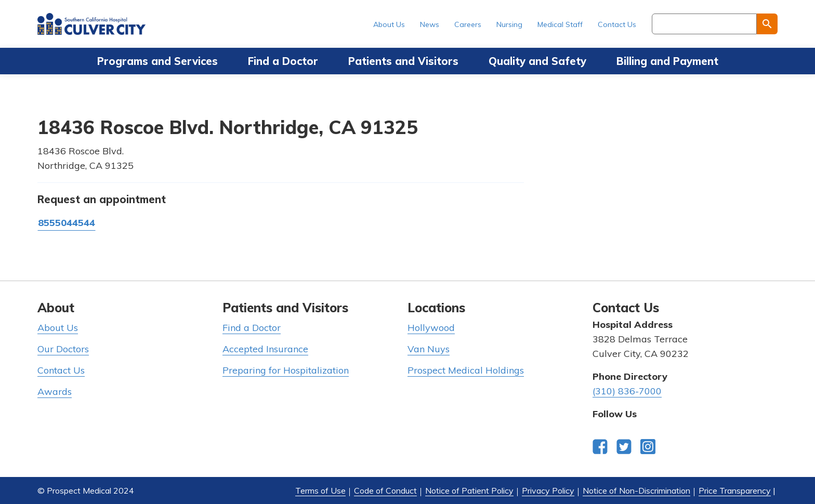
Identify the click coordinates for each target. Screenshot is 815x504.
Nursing (509, 24)
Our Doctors (63, 349)
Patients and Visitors (403, 61)
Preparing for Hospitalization (286, 370)
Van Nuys (429, 349)
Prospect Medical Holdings (466, 370)
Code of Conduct (385, 490)
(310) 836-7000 (627, 391)
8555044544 (67, 223)
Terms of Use (320, 490)
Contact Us (617, 24)
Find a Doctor (283, 61)
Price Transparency (735, 490)
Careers (468, 24)
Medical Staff (560, 24)
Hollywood (431, 328)
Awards (55, 392)
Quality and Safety (537, 61)
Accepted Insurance (265, 349)
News (430, 24)
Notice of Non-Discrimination (636, 490)
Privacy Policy (548, 490)
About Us (389, 24)
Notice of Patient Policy (469, 490)
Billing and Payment (667, 61)
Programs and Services (157, 61)
